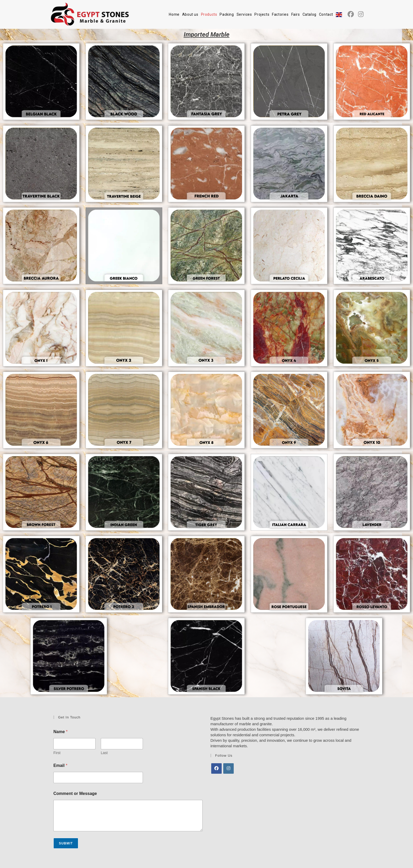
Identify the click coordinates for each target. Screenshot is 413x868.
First (57, 753)
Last (104, 753)
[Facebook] (216, 768)
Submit (66, 843)
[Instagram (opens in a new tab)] (361, 14)
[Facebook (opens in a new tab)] (351, 14)
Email (60, 765)
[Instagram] (228, 768)
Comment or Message (75, 793)
